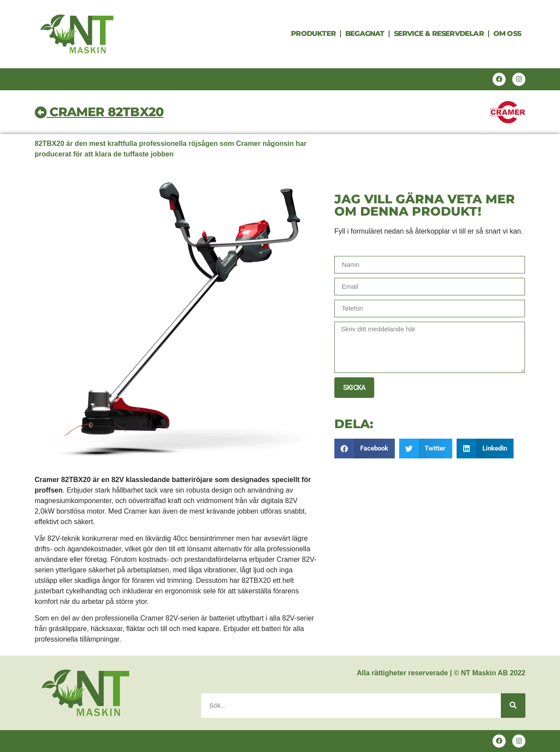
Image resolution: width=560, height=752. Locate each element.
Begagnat (365, 34)
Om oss (507, 34)
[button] (365, 449)
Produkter (313, 34)
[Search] (513, 706)
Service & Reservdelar (439, 34)
